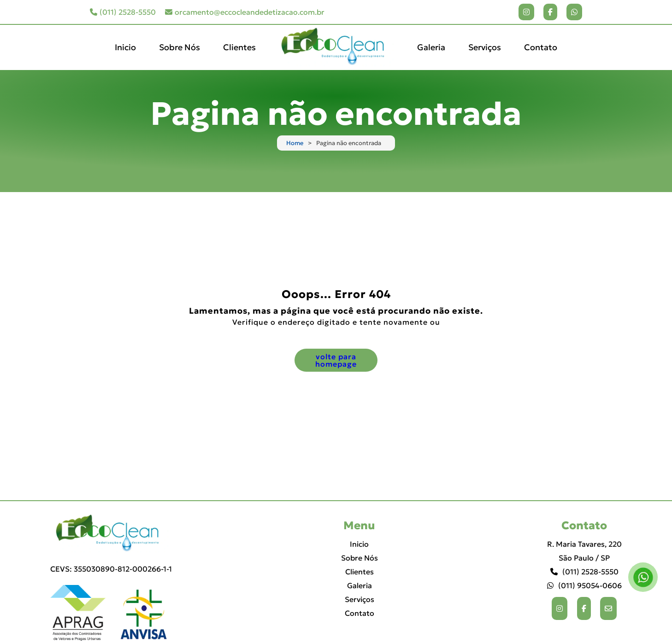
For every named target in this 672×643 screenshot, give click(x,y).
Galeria (431, 47)
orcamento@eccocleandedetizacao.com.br (245, 12)
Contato (541, 47)
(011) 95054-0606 (584, 585)
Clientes (239, 47)
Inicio (125, 47)
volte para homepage (336, 360)
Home (295, 143)
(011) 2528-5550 (123, 12)
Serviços (485, 47)
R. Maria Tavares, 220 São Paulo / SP (584, 551)
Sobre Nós (180, 47)
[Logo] (111, 534)
